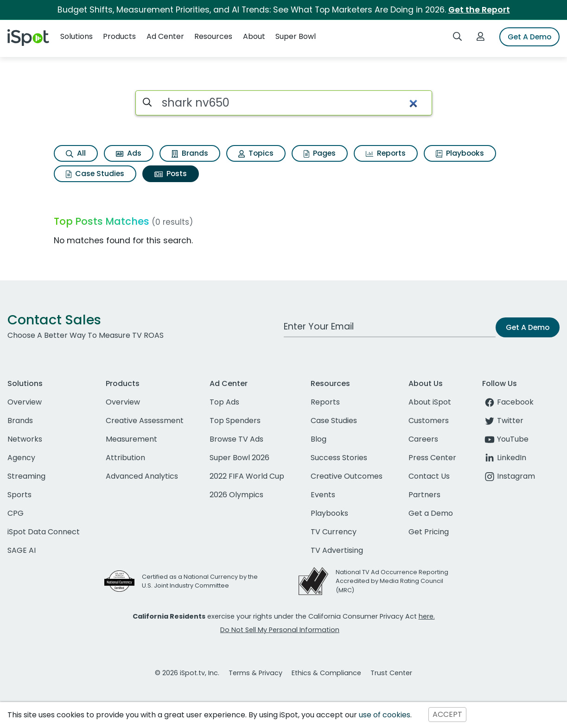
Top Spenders (235, 421)
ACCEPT (447, 715)
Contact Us (429, 476)
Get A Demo (529, 37)
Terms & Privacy (255, 673)
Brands (190, 153)
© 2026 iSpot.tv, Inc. (187, 673)
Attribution (125, 458)
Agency (21, 458)
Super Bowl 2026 (239, 458)
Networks (25, 439)
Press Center (432, 458)
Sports (19, 495)
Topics (256, 153)
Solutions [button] (76, 36)
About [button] (254, 36)
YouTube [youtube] (505, 439)
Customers (429, 421)
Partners (424, 495)
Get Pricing (429, 532)
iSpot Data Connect (44, 532)
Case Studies (95, 174)
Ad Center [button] (165, 36)
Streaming (26, 476)
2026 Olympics (236, 495)
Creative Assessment (145, 421)
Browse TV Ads (236, 439)
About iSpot (430, 402)
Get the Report (479, 10)
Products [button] (119, 36)
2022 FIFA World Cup (247, 476)
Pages (320, 153)
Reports (386, 153)
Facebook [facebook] (508, 402)
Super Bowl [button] (296, 36)
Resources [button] (213, 36)
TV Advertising (337, 550)
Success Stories (339, 458)
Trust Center (391, 673)
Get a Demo (431, 513)
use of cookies (385, 715)
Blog (319, 439)
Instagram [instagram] (509, 476)
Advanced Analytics (142, 476)
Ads (129, 153)
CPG (16, 513)
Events (323, 495)
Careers (423, 439)
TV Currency (334, 532)
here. (427, 616)
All (76, 153)
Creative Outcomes (347, 476)
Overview (25, 402)
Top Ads (224, 402)
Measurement (131, 439)
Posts (171, 174)
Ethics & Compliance (326, 673)
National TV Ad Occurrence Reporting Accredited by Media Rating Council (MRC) (392, 581)
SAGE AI (22, 550)
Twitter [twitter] (503, 421)
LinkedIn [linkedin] (504, 458)
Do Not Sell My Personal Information (280, 630)
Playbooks (460, 153)
